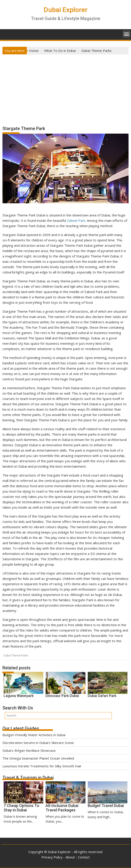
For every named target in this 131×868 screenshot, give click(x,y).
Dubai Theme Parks (16, 655)
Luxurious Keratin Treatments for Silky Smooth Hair (42, 766)
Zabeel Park (76, 220)
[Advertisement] (65, 88)
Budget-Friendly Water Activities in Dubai (34, 735)
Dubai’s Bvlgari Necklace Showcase (29, 750)
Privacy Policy (52, 857)
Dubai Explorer (66, 10)
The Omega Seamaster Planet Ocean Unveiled (38, 758)
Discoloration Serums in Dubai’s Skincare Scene (38, 743)
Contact (84, 857)
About (70, 857)
